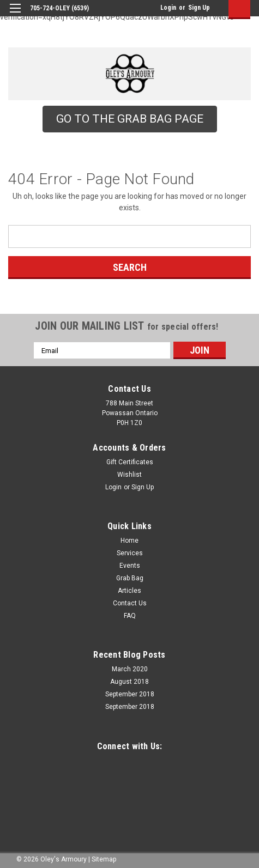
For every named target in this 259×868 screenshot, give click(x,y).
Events (130, 566)
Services (130, 553)
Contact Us (130, 603)
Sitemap (104, 859)
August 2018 (129, 682)
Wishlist (129, 475)
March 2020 (130, 669)
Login (168, 8)
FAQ (130, 616)
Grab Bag (130, 578)
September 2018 (130, 694)
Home (129, 541)
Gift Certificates (130, 462)
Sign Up (199, 8)
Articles (129, 591)
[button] (130, 119)
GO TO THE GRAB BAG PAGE (130, 119)
